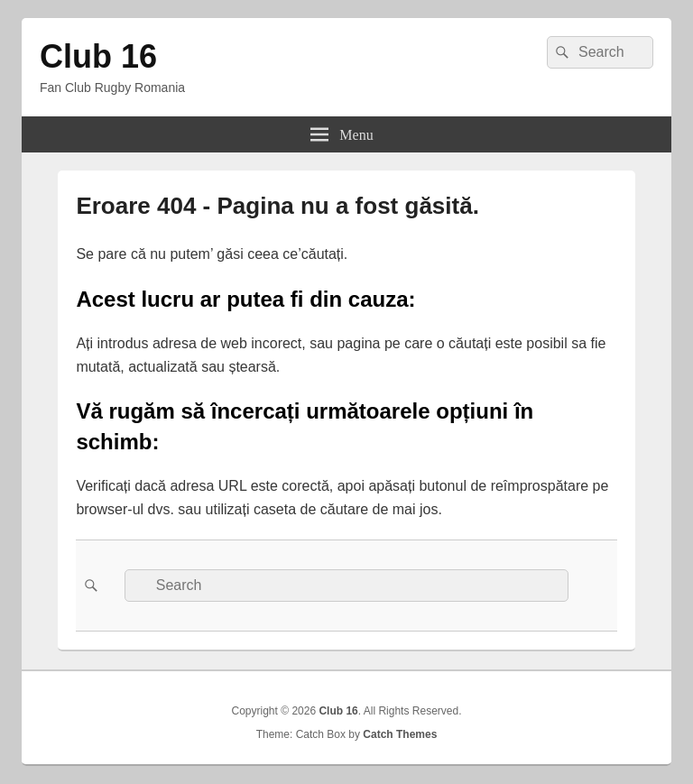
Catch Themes (400, 734)
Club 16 (98, 56)
